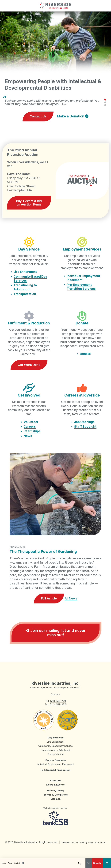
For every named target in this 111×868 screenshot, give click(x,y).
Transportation (25, 294)
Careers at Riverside (82, 395)
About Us (56, 780)
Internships (32, 431)
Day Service (29, 249)
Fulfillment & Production (29, 323)
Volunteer (31, 422)
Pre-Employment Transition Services (81, 287)
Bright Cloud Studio (97, 842)
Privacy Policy (56, 791)
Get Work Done (29, 365)
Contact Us (38, 116)
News (4, 863)
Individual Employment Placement (55, 764)
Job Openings (84, 422)
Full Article (49, 598)
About (10, 863)
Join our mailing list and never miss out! (56, 633)
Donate (97, 863)
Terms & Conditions (56, 795)
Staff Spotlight (85, 427)
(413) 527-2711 (58, 701)
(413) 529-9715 (58, 704)
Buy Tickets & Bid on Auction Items (29, 203)
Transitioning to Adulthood (25, 287)
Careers (30, 427)
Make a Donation (73, 116)
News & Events (55, 785)
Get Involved (29, 395)
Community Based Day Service (55, 746)
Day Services (55, 738)
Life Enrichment (25, 272)
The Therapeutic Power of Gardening (43, 552)
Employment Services (82, 249)
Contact (17, 863)
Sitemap (56, 799)
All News (71, 598)
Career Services (55, 760)
